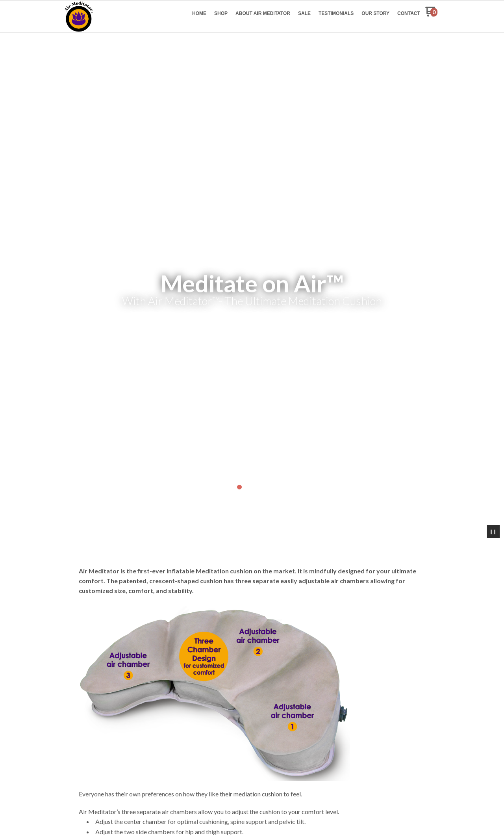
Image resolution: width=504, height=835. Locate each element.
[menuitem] (199, 13)
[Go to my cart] (431, 14)
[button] (493, 532)
